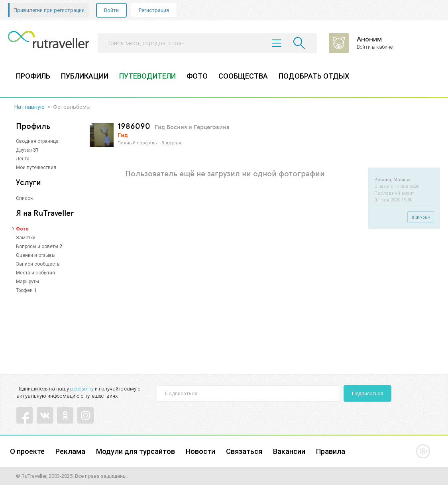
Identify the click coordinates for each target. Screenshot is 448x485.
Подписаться (367, 393)
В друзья (171, 143)
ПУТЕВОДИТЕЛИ (147, 76)
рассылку (82, 389)
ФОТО (197, 76)
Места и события (35, 273)
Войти (111, 10)
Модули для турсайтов (136, 451)
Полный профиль (137, 143)
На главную (29, 107)
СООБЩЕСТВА (243, 76)
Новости (200, 451)
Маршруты (28, 282)
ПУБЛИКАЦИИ (85, 76)
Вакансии (289, 451)
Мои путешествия (36, 168)
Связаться (244, 451)
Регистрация (154, 10)
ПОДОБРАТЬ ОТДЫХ (314, 76)
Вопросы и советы (37, 246)
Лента (23, 159)
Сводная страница (37, 141)
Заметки (26, 238)
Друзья (24, 150)
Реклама (70, 451)
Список (24, 198)
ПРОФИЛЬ (33, 76)
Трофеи (24, 290)
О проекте (27, 451)
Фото (22, 229)
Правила (331, 451)
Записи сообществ (38, 264)
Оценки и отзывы (36, 255)
